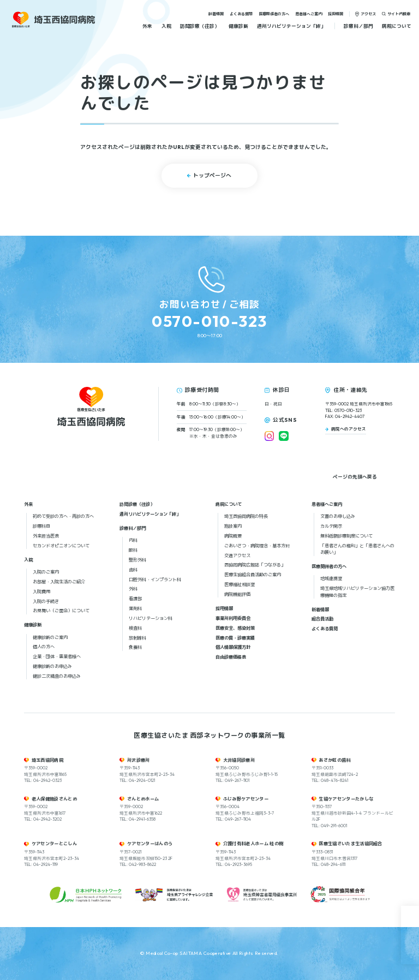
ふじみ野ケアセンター (246, 799)
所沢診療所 (139, 760)
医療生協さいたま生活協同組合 (351, 844)
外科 (133, 589)
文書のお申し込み (338, 516)
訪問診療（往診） (200, 26)
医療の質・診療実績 (235, 638)
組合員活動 (322, 619)
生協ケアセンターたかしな (346, 799)
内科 (133, 540)
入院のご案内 (46, 572)
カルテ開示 (331, 526)
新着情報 (216, 13)
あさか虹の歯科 (334, 760)
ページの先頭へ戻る (355, 477)
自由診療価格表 (231, 657)
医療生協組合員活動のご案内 (253, 575)
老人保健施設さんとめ (54, 799)
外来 (147, 26)
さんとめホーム (143, 799)
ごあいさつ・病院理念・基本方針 (257, 546)
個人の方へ (44, 647)
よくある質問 (241, 13)
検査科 (135, 628)
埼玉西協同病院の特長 (246, 516)
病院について (397, 26)
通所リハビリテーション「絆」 (291, 26)
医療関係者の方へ (274, 13)
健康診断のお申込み (52, 666)
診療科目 (41, 526)
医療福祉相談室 (240, 584)
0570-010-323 (209, 321)
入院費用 (41, 591)
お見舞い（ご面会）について (61, 611)
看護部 (135, 599)
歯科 (133, 570)
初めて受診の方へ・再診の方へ (63, 516)
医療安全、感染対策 (235, 628)
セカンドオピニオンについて (61, 546)
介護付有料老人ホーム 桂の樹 (253, 844)
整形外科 (137, 560)
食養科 (135, 647)
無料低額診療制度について (346, 536)
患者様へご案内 (309, 13)
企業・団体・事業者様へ (57, 656)
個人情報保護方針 (233, 647)
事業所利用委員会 (233, 618)
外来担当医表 (46, 536)
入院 (166, 26)
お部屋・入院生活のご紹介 (59, 582)
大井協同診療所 (239, 760)
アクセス (368, 13)
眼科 (133, 550)
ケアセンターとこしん (54, 844)
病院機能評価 (237, 594)
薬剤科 (135, 608)
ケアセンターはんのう (150, 844)
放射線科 (137, 638)
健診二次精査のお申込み (57, 676)
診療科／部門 (358, 26)
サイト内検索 (399, 13)
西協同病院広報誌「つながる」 (255, 565)
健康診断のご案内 (50, 637)
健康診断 (238, 26)
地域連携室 (331, 578)
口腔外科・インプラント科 (155, 579)
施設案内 (233, 526)
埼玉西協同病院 (47, 760)
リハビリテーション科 (151, 618)
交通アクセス (237, 555)
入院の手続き (46, 601)
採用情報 (336, 13)
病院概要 (233, 536)
